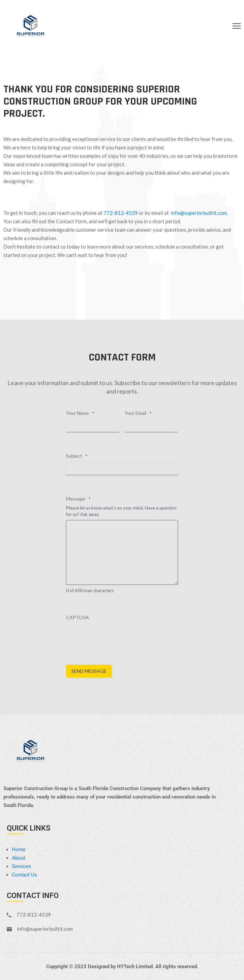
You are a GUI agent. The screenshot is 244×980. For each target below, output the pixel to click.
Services (21, 866)
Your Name (80, 413)
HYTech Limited (135, 967)
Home (19, 849)
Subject (77, 456)
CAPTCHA (78, 617)
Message (78, 499)
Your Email (138, 413)
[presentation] (117, 637)
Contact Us (24, 875)
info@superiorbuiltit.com (199, 213)
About (19, 858)
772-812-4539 (121, 213)
